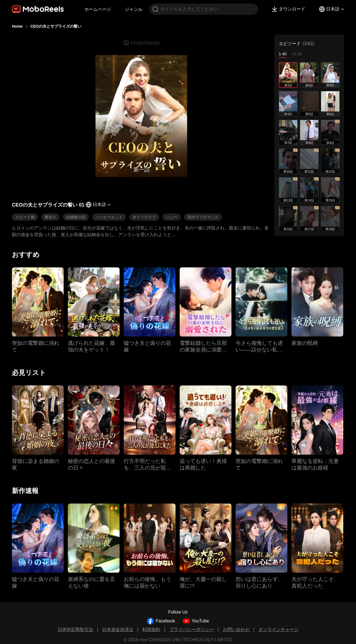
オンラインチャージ (278, 629)
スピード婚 (25, 217)
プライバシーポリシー (192, 629)
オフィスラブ (144, 217)
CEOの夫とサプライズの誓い (56, 26)
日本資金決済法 (118, 629)
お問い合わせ (237, 629)
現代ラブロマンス (203, 217)
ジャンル (134, 9)
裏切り (50, 217)
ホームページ (98, 9)
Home (17, 26)
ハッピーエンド (109, 217)
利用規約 (151, 629)
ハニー (172, 217)
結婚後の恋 (76, 217)
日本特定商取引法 (75, 629)
